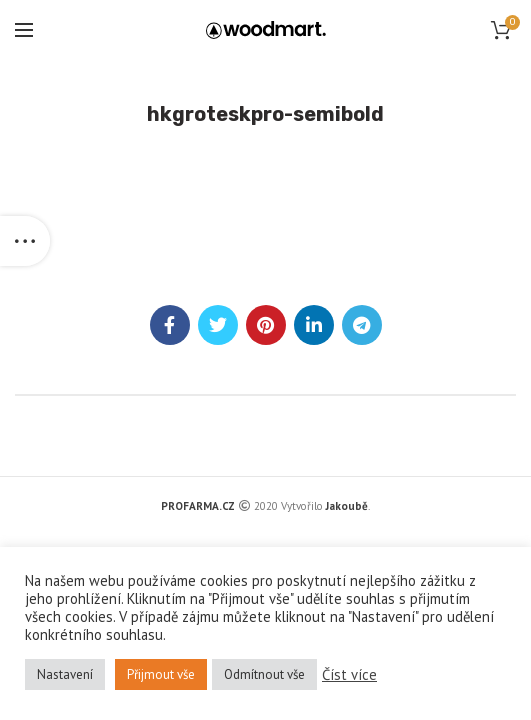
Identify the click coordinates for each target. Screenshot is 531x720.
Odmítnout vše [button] (264, 674)
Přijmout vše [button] (161, 674)
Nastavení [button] (65, 674)
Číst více (349, 675)
